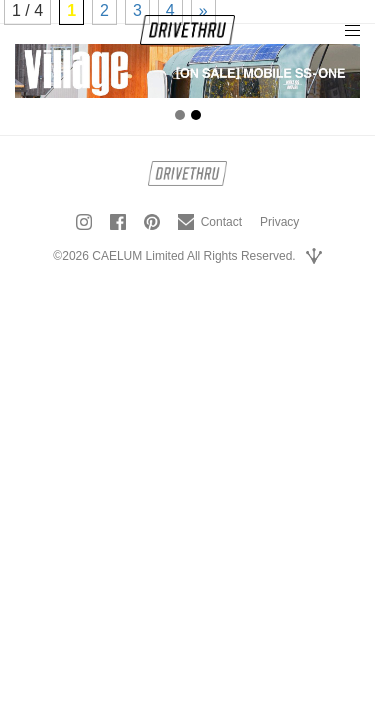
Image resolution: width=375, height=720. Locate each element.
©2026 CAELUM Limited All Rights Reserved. (174, 256)
